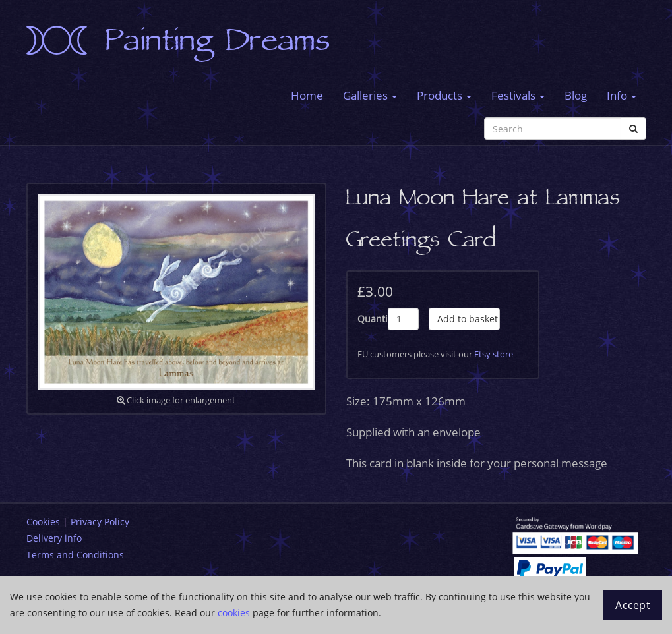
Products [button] (444, 95)
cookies (234, 613)
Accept (633, 605)
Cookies (43, 522)
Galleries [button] (370, 95)
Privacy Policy (100, 522)
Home (307, 95)
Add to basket (468, 319)
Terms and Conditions (75, 555)
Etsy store (494, 354)
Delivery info (54, 538)
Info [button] (622, 95)
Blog (576, 95)
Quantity (373, 319)
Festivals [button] (518, 95)
